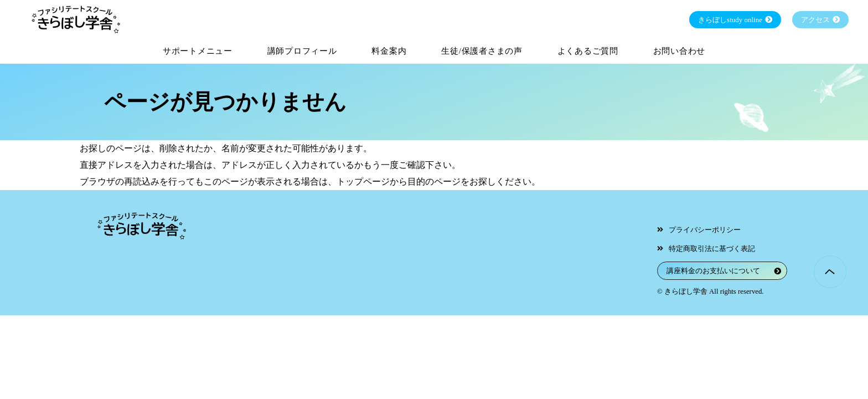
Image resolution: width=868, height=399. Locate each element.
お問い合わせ (680, 51)
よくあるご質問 (588, 51)
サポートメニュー (198, 51)
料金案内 (389, 51)
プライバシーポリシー (705, 230)
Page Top (830, 272)
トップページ (363, 181)
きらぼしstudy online (730, 20)
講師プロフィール (302, 51)
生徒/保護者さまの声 (482, 51)
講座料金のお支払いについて (713, 271)
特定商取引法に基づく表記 (712, 249)
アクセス (815, 20)
